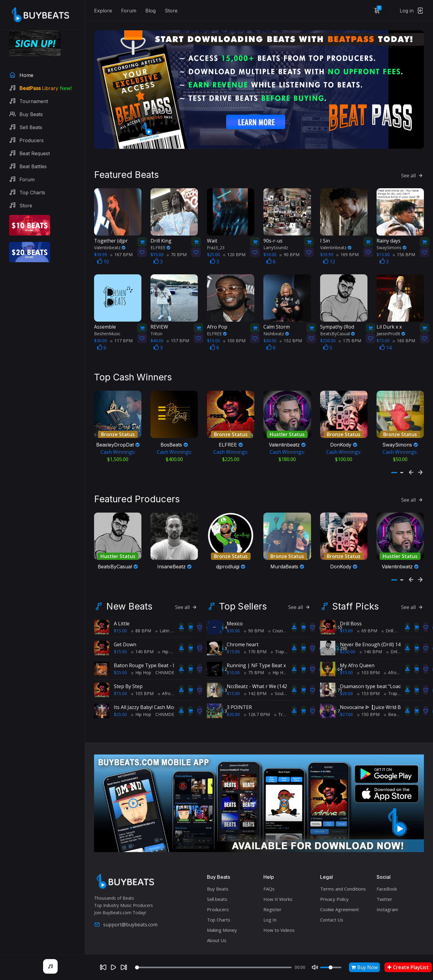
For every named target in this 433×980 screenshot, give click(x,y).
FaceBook (387, 874)
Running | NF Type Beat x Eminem (266, 651)
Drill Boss (351, 609)
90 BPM (289, 244)
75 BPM (254, 658)
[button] (394, 463)
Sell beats (217, 884)
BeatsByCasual (337, 323)
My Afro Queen (357, 651)
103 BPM (368, 658)
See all (413, 165)
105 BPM (142, 679)
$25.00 (120, 658)
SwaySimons (391, 237)
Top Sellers (243, 591)
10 (103, 251)
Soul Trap (282, 679)
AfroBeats (170, 679)
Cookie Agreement (340, 895)
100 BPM (234, 330)
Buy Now (364, 967)
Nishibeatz (276, 323)
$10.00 (233, 658)
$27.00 (346, 699)
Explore (103, 11)
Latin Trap (167, 616)
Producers (218, 895)
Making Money (222, 915)
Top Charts (219, 905)
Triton (156, 323)
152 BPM (291, 330)
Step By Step (128, 671)
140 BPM (142, 637)
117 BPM (121, 330)
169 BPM (347, 244)
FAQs (269, 874)
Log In (270, 905)
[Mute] (315, 967)
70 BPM (177, 244)
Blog (151, 11)
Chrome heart (243, 630)
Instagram (387, 895)
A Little (122, 609)
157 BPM (178, 330)
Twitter (384, 884)
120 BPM (234, 244)
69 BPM (367, 616)
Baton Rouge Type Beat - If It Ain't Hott (159, 651)
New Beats (129, 591)
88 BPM (141, 616)
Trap (277, 637)
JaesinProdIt (391, 323)
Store (171, 11)
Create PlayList (408, 967)
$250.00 (348, 637)
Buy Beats (218, 874)
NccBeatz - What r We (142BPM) (263, 671)
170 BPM (255, 637)
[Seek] (213, 967)
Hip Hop (168, 637)
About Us (217, 925)
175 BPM (350, 330)
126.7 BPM (257, 699)
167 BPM (121, 244)
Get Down (125, 630)
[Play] (113, 967)
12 (329, 251)
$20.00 (346, 679)
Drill (387, 616)
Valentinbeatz (110, 237)
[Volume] (331, 967)
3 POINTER (239, 692)
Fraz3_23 (216, 237)
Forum (129, 11)
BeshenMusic (107, 323)
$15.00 (120, 616)
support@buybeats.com (126, 909)
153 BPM (368, 679)
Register (272, 895)
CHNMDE (165, 658)
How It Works (278, 884)
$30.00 (233, 616)
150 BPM (368, 699)
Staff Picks (355, 591)
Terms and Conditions (343, 874)
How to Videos (279, 915)
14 (386, 337)
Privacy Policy (334, 884)
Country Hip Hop (287, 616)
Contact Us (332, 905)
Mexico (235, 609)
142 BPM (255, 679)
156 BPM (404, 244)
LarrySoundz (276, 237)
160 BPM (404, 330)
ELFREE (160, 237)
